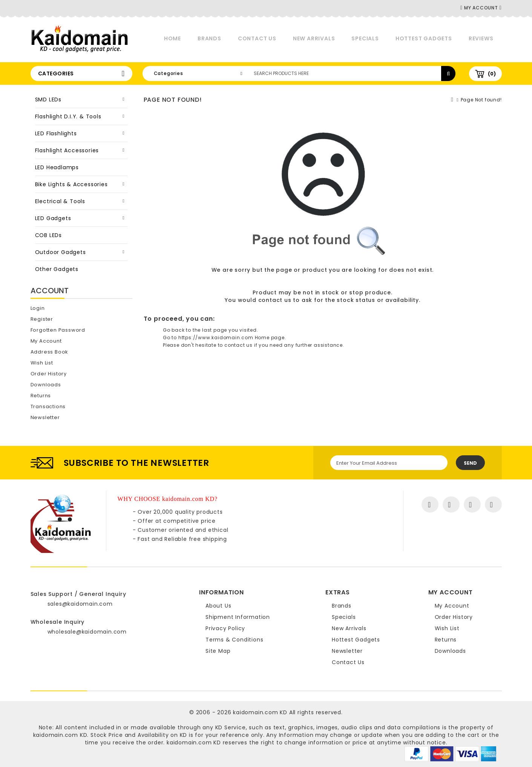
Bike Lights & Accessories (71, 184)
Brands (209, 38)
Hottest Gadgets (424, 38)
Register (42, 319)
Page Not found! (481, 100)
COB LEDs (48, 235)
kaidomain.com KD (260, 712)
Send (470, 463)
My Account (46, 341)
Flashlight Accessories (67, 150)
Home (172, 38)
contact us (275, 300)
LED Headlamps (57, 167)
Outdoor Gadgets (61, 252)
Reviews (481, 38)
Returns (41, 396)
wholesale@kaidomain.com (87, 632)
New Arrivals (314, 38)
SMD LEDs (48, 100)
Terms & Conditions (234, 640)
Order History (49, 374)
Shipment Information (238, 617)
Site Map (218, 651)
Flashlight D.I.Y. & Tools (68, 116)
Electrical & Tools (60, 201)
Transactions (48, 406)
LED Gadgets (53, 218)
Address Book (50, 352)
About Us (218, 606)
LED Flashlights (56, 133)
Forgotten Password (58, 330)
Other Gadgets (57, 269)
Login (38, 308)
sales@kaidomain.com (80, 604)
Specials (365, 38)
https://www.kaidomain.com (216, 338)
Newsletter (45, 417)
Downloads (46, 385)
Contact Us (257, 38)
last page (215, 330)
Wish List (42, 363)
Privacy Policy (225, 628)
